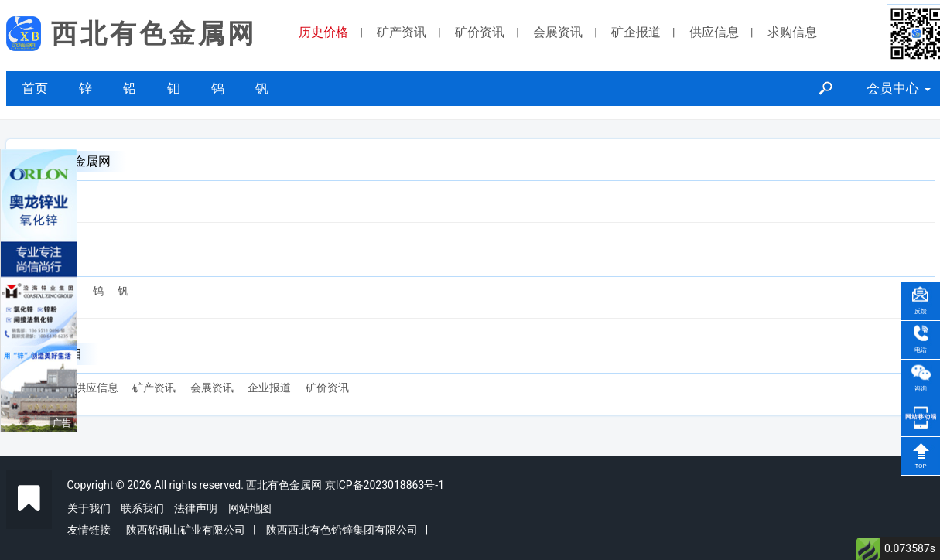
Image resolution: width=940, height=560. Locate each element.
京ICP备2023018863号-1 (385, 485)
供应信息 (714, 32)
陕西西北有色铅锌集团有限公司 (342, 530)
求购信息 (792, 32)
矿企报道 (636, 32)
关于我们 (89, 508)
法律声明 (196, 508)
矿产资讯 (402, 32)
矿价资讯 (480, 32)
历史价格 (323, 32)
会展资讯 (558, 32)
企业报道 (269, 388)
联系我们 (142, 508)
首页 (35, 88)
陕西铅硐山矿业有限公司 (186, 530)
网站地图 (250, 508)
